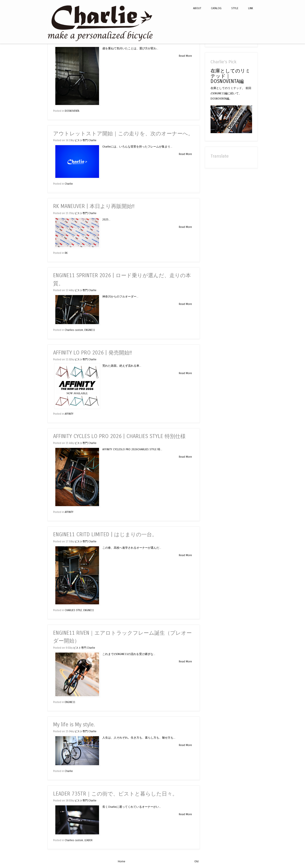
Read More (185, 56)
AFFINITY (69, 414)
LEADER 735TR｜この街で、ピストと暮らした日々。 (115, 794)
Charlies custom (74, 330)
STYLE (235, 8)
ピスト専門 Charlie (85, 140)
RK (66, 253)
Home (122, 861)
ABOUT (197, 8)
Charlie (69, 184)
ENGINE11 (90, 330)
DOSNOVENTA (72, 111)
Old (196, 861)
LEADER (88, 840)
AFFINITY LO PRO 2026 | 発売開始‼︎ (93, 353)
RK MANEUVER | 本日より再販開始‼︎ (94, 206)
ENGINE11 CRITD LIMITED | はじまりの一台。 (105, 535)
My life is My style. (74, 725)
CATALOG (216, 8)
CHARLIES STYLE (73, 610)
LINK (251, 8)
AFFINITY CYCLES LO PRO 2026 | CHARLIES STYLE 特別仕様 (119, 436)
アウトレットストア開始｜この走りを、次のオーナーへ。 (123, 134)
